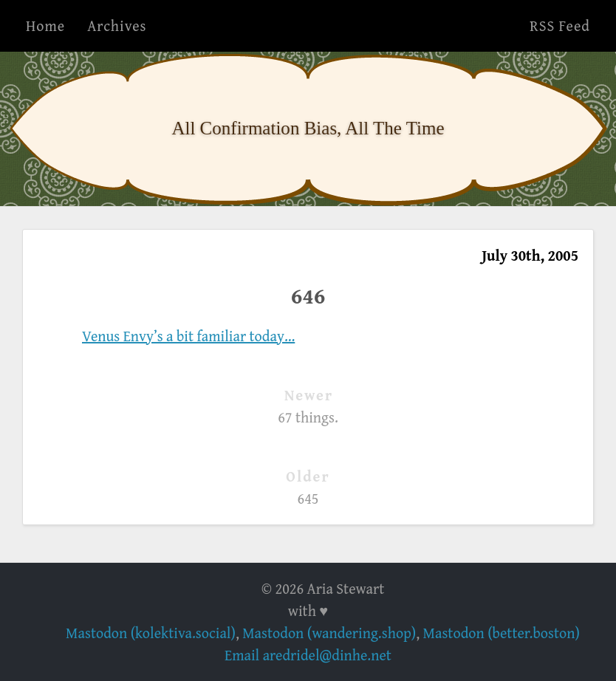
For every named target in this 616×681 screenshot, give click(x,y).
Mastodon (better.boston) (502, 633)
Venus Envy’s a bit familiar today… (188, 336)
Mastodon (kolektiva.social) (151, 633)
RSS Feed (560, 25)
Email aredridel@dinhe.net (308, 655)
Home (45, 25)
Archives (117, 25)
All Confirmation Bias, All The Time (308, 128)
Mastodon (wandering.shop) (329, 633)
